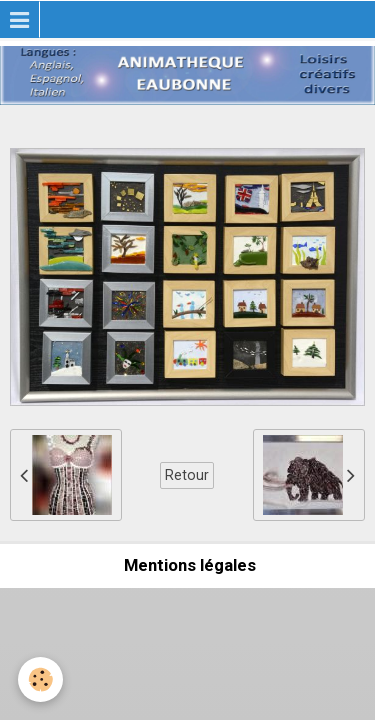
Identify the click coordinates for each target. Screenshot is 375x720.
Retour (187, 475)
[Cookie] (40, 679)
